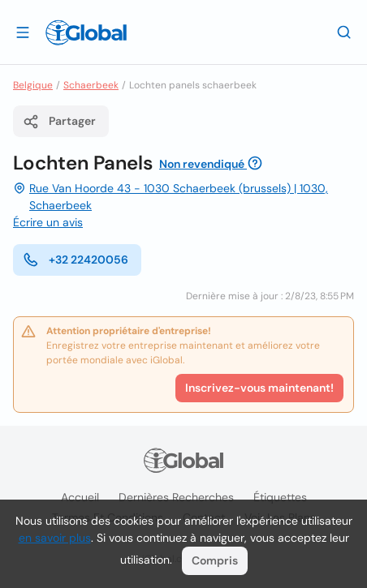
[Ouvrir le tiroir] (23, 32)
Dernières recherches (176, 497)
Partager (59, 122)
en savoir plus (55, 538)
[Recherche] (344, 32)
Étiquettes (280, 497)
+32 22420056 (76, 260)
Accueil (80, 497)
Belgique (33, 85)
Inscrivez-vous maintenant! (259, 388)
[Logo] (86, 32)
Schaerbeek (91, 85)
